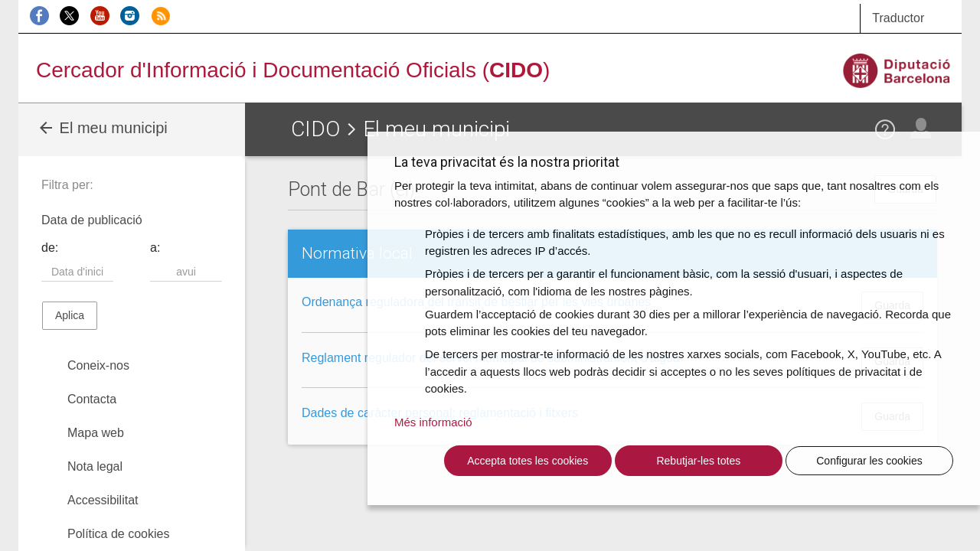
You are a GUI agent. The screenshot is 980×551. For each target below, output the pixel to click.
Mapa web (96, 433)
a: (155, 248)
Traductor (898, 18)
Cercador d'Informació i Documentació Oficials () (293, 70)
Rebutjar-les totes (698, 461)
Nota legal (95, 466)
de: (50, 248)
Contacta (92, 399)
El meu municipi (102, 128)
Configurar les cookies (869, 461)
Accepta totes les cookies (528, 461)
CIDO (315, 129)
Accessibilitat (103, 500)
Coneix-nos (98, 365)
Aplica (70, 315)
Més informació (433, 422)
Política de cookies (118, 534)
